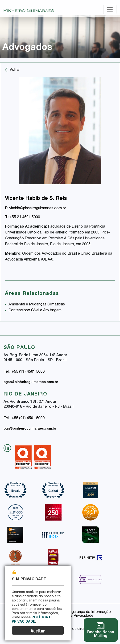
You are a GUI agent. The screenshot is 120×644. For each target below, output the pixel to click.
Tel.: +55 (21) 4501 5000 (24, 419)
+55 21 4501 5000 (23, 217)
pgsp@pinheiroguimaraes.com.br (31, 382)
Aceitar (38, 631)
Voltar (15, 70)
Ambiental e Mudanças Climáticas (37, 305)
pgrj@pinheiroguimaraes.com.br (30, 429)
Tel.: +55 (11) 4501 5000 (24, 372)
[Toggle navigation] (110, 9)
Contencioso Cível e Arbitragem (35, 311)
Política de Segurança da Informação (79, 612)
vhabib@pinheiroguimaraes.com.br (35, 209)
